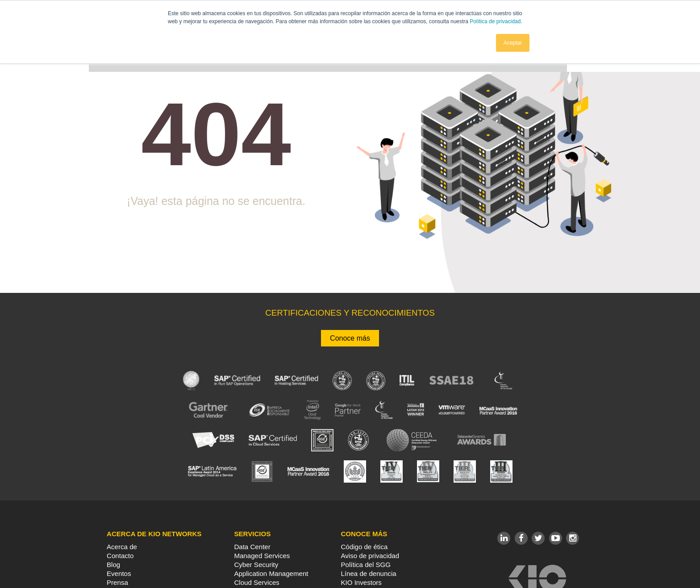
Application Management (271, 573)
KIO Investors (361, 582)
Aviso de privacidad (370, 556)
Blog (113, 565)
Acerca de (122, 547)
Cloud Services (257, 582)
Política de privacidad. (496, 21)
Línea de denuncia (368, 573)
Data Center (252, 547)
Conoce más (350, 338)
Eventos (119, 573)
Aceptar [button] (513, 42)
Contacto (120, 556)
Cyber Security (256, 565)
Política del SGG (366, 565)
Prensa (117, 582)
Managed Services (262, 556)
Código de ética (364, 547)
